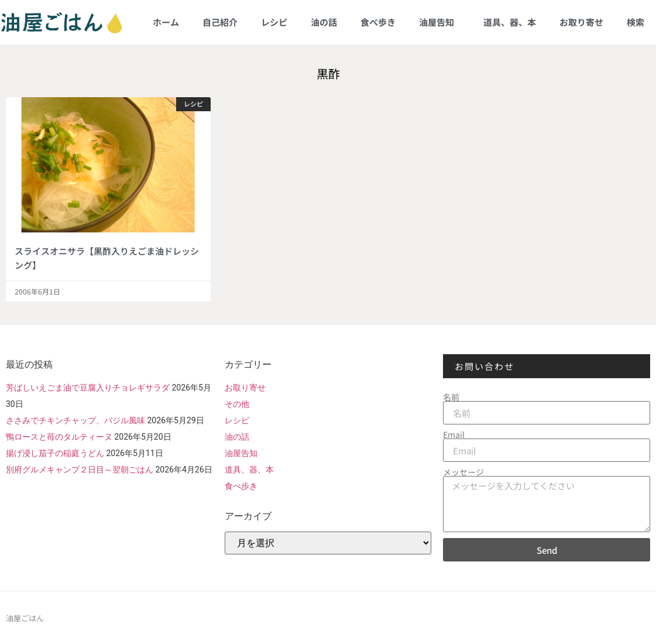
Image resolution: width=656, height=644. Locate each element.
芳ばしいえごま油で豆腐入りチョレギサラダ (88, 388)
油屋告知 (439, 22)
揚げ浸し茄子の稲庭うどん (55, 453)
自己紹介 (220, 22)
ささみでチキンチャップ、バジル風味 (75, 420)
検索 (636, 22)
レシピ (274, 22)
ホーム (166, 22)
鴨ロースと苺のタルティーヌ (59, 437)
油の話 (324, 22)
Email (454, 434)
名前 (451, 397)
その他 (237, 404)
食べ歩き (378, 22)
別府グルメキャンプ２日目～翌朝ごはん (80, 470)
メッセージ (463, 472)
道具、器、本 (510, 22)
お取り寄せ (581, 22)
